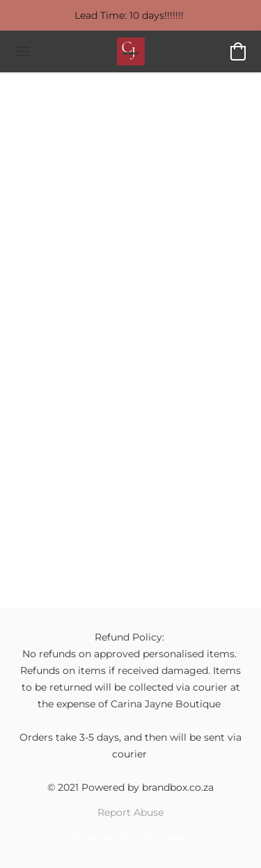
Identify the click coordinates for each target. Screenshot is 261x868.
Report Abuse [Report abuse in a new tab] (130, 812)
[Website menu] (23, 51)
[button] (131, 51)
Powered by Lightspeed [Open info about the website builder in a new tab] (130, 837)
